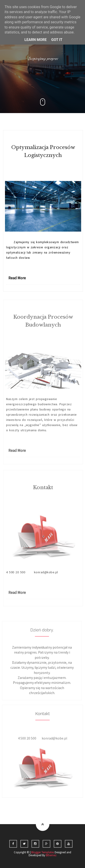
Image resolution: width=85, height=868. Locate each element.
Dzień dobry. (42, 634)
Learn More (36, 40)
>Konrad (66, 166)
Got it (57, 40)
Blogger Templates (43, 852)
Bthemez (51, 855)
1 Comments (44, 345)
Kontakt (43, 492)
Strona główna (32, 813)
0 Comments (44, 172)
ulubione (57, 813)
